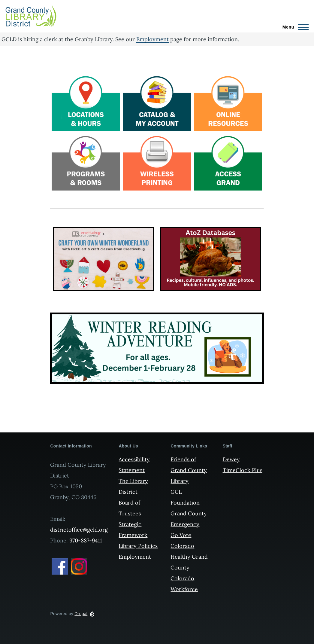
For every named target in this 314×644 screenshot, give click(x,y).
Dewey (231, 459)
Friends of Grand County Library (189, 470)
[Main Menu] (294, 27)
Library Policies (138, 546)
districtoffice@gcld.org (79, 530)
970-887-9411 (86, 540)
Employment (152, 39)
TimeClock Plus (243, 470)
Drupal (81, 614)
